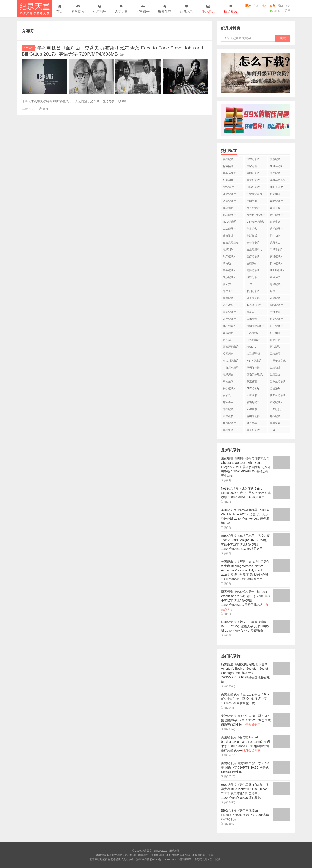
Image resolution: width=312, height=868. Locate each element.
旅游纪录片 (276, 402)
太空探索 (252, 395)
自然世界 (275, 340)
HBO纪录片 (230, 222)
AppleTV (252, 347)
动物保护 (275, 277)
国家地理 (252, 166)
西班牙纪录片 (231, 347)
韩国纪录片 (229, 409)
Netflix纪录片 (277, 166)
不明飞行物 (253, 368)
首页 (60, 9)
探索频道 (228, 166)
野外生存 (165, 9)
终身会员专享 (278, 180)
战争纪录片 (229, 277)
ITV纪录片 (253, 333)
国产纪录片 (276, 173)
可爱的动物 (253, 298)
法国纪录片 (229, 201)
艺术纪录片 (276, 229)
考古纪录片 (253, 208)
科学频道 (275, 333)
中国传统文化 (278, 361)
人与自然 (252, 409)
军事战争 (143, 9)
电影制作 (228, 250)
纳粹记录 (252, 277)
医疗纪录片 (253, 256)
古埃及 (227, 395)
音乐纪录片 (276, 215)
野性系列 (275, 388)
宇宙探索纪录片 (232, 368)
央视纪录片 (276, 159)
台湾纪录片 (276, 298)
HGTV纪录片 (254, 361)
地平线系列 (229, 326)
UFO (249, 284)
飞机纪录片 (253, 340)
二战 (273, 430)
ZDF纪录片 (253, 388)
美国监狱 (228, 430)
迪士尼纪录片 (254, 250)
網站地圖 (174, 851)
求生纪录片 (276, 326)
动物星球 (228, 381)
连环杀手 (228, 402)
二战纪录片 (229, 229)
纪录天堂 (35, 8)
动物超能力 (253, 402)
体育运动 (228, 208)
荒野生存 (275, 312)
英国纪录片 (253, 173)
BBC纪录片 (253, 159)
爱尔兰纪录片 (278, 381)
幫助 (280, 6)
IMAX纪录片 (254, 305)
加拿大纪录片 (254, 194)
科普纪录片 (229, 298)
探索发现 (252, 381)
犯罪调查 (228, 180)
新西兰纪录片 (278, 395)
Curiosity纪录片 (256, 222)
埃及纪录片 (253, 430)
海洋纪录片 (276, 284)
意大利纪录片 (231, 361)
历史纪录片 (276, 319)
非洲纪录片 (253, 291)
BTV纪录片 (276, 305)
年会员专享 (229, 173)
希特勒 (227, 263)
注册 (288, 11)
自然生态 (275, 222)
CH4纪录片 (276, 201)
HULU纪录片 (277, 270)
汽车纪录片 (229, 256)
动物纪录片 (229, 194)
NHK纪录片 (277, 187)
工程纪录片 (276, 354)
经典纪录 (186, 9)
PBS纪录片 (253, 187)
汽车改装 (228, 305)
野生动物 (275, 236)
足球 (273, 291)
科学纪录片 (229, 388)
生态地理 (100, 9)
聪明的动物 (253, 416)
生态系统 (275, 375)
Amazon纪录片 (255, 326)
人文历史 (121, 9)
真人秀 (227, 284)
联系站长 (276, 11)
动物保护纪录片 (256, 375)
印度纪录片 (229, 319)
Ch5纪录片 (276, 250)
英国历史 (228, 354)
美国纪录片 (229, 159)
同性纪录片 (253, 270)
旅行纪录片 (253, 243)
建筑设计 (228, 236)
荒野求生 (275, 243)
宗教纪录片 (229, 270)
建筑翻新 (228, 333)
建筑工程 (275, 208)
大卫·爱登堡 (253, 354)
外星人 (250, 312)
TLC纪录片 (276, 409)
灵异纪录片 (229, 312)
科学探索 (78, 9)
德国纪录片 (229, 215)
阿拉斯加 (275, 347)
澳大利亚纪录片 (256, 215)
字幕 (256, 6)
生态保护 (252, 263)
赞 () (44, 109)
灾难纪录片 (276, 256)
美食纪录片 (253, 180)
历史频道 (275, 194)
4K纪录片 (228, 187)
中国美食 (252, 201)
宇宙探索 (252, 229)
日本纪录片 (276, 263)
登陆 (288, 6)
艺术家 (227, 340)
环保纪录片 (276, 416)
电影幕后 (252, 236)
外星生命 (228, 291)
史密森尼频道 (231, 243)
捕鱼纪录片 (229, 423)
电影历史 (228, 375)
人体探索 (252, 319)
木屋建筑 (228, 416)
